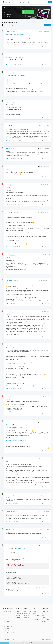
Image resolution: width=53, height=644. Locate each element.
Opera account (19, 609)
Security (35, 607)
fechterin (8, 181)
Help (26, 604)
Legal (35, 604)
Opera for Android (8, 622)
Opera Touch (6, 626)
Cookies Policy (36, 611)
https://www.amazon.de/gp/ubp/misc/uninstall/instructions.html (20, 470)
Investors (44, 613)
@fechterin (16, 208)
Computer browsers (7, 607)
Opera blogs (27, 609)
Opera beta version (8, 616)
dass (38, 297)
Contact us (44, 617)
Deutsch (5, 21)
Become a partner (46, 615)
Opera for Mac (7, 612)
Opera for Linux (7, 614)
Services (19, 604)
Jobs (43, 611)
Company (45, 604)
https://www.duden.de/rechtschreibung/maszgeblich (18, 435)
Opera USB (6, 617)
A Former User (9, 27)
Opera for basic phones (9, 628)
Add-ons (18, 607)
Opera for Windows (8, 610)
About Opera (45, 607)
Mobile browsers (6, 620)
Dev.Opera (27, 613)
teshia (7, 69)
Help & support (28, 607)
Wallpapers (18, 611)
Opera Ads (18, 613)
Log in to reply (48, 21)
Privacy (35, 609)
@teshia (15, 27)
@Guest (11, 69)
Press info (44, 609)
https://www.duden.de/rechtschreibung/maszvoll (17, 436)
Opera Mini (6, 624)
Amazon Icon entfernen (19, 30)
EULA (34, 613)
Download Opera (29, 8)
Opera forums (28, 611)
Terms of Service (37, 615)
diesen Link (13, 285)
